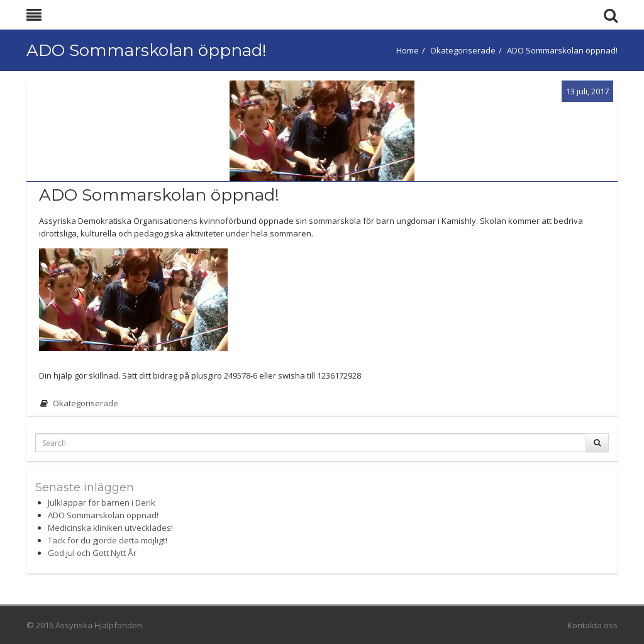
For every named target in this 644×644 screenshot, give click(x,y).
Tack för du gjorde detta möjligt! (108, 540)
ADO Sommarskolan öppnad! (103, 515)
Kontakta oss (592, 625)
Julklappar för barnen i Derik (102, 502)
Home (408, 50)
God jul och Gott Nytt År (92, 553)
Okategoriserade (463, 50)
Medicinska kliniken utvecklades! (110, 528)
